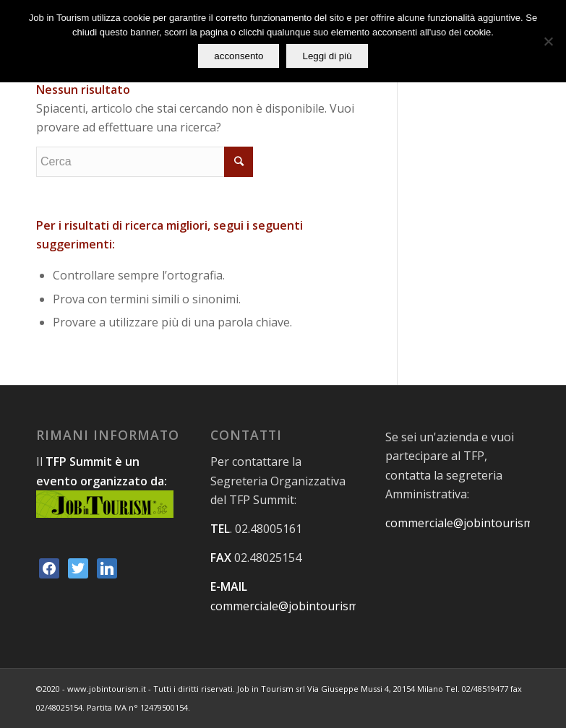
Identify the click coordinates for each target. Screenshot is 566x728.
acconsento (239, 56)
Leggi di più (327, 56)
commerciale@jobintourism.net (295, 606)
